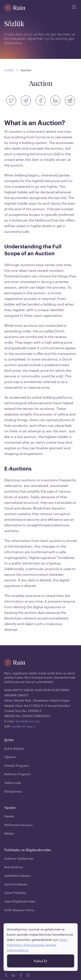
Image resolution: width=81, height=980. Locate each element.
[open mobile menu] (74, 8)
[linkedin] (55, 100)
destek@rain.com (28, 721)
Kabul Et (41, 960)
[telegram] (26, 100)
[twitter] (11, 100)
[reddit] (70, 100)
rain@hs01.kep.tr (23, 726)
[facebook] (41, 100)
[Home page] (15, 8)
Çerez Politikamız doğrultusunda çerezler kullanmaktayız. (37, 944)
